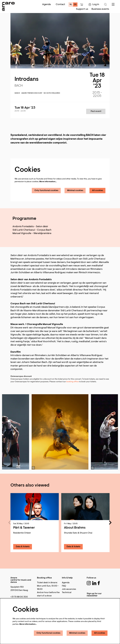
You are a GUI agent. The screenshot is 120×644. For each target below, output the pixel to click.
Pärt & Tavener (24, 528)
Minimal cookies (75, 190)
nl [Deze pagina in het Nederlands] (71, 5)
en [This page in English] (75, 5)
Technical (67, 593)
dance (17, 93)
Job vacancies (69, 589)
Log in (94, 5)
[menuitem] (82, 9)
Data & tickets (23, 547)
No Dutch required (52, 93)
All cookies (98, 190)
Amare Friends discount (32, 93)
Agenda (47, 5)
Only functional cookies (46, 190)
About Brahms (75, 528)
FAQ (64, 586)
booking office (73, 382)
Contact (60, 5)
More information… (48, 182)
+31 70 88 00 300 (19, 597)
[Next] (110, 523)
